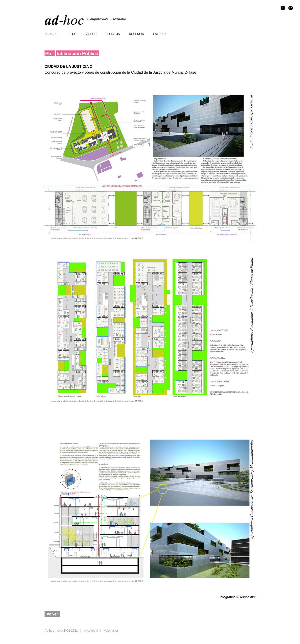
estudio (159, 34)
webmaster (111, 631)
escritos (113, 34)
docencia (137, 34)
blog (73, 34)
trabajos (52, 34)
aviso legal (90, 631)
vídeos (91, 34)
